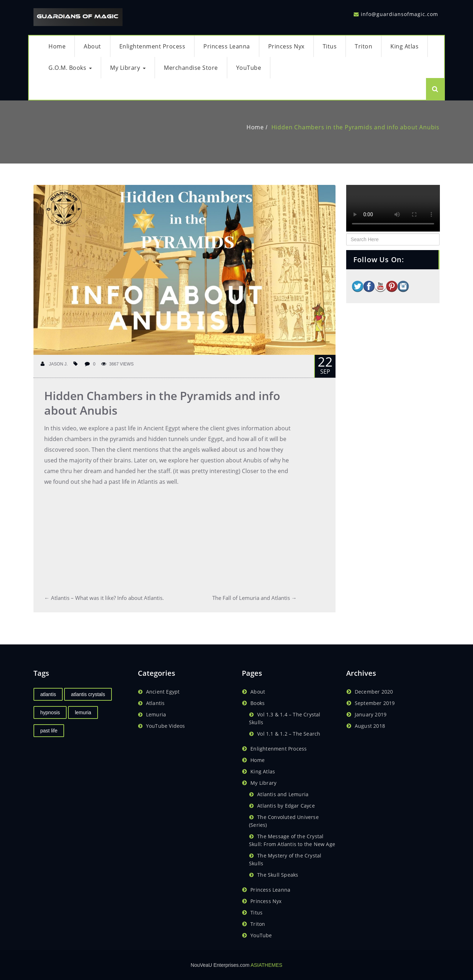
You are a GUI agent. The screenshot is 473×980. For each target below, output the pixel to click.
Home (57, 46)
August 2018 (370, 726)
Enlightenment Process (152, 46)
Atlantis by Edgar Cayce (286, 806)
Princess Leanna (227, 46)
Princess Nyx (286, 46)
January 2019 (371, 714)
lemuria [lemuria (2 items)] (83, 712)
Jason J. (54, 364)
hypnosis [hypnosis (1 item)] (50, 712)
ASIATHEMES (266, 965)
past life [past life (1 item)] (49, 731)
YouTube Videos (166, 726)
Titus (330, 46)
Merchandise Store (191, 68)
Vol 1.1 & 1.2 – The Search (289, 734)
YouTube (249, 68)
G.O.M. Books (70, 68)
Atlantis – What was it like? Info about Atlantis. (104, 598)
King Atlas (404, 46)
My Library (128, 68)
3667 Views (118, 364)
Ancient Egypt (163, 692)
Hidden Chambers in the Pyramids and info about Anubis (355, 127)
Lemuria (156, 714)
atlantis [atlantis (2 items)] (48, 694)
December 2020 (374, 692)
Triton (363, 46)
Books (258, 703)
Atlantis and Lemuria (283, 794)
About (92, 46)
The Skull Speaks (278, 875)
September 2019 (375, 703)
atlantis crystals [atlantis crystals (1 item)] (88, 694)
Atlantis (155, 703)
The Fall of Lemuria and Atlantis (254, 598)
